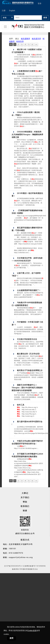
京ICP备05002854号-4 (13, 566)
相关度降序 (25, 39)
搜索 (45, 18)
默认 (17, 39)
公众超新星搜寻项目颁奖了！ (29, 290)
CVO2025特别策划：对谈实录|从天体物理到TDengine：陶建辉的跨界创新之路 (27, 134)
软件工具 (21, 405)
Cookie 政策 (32, 631)
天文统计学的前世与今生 (27, 339)
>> (36, 44)
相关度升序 (36, 39)
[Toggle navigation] (5, 27)
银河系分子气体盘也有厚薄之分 (30, 370)
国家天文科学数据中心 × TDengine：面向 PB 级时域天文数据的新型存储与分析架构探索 (27, 388)
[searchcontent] (28, 18)
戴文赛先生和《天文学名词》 (29, 354)
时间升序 (20, 41)
